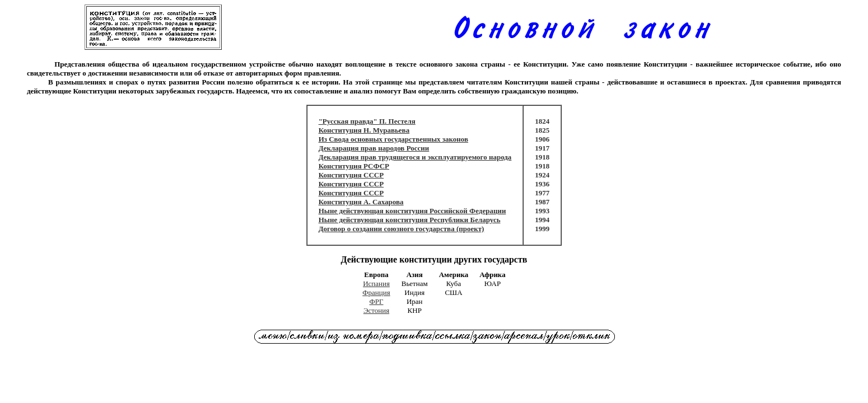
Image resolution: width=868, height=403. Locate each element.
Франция (376, 292)
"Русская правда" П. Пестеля (367, 121)
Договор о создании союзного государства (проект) (402, 229)
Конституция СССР (351, 175)
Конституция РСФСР (354, 166)
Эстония (376, 310)
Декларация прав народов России (374, 148)
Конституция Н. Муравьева (364, 130)
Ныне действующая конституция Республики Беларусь (410, 220)
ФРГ (377, 301)
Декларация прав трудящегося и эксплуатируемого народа (415, 157)
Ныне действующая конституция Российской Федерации (412, 211)
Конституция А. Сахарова (361, 202)
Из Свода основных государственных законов (393, 139)
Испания (376, 283)
